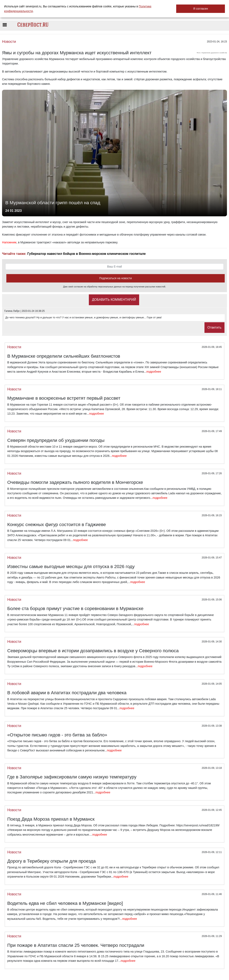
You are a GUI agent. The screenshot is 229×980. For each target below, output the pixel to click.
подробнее (154, 372)
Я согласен (201, 9)
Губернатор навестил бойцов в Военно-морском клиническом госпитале (86, 254)
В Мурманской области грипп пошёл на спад (53, 203)
